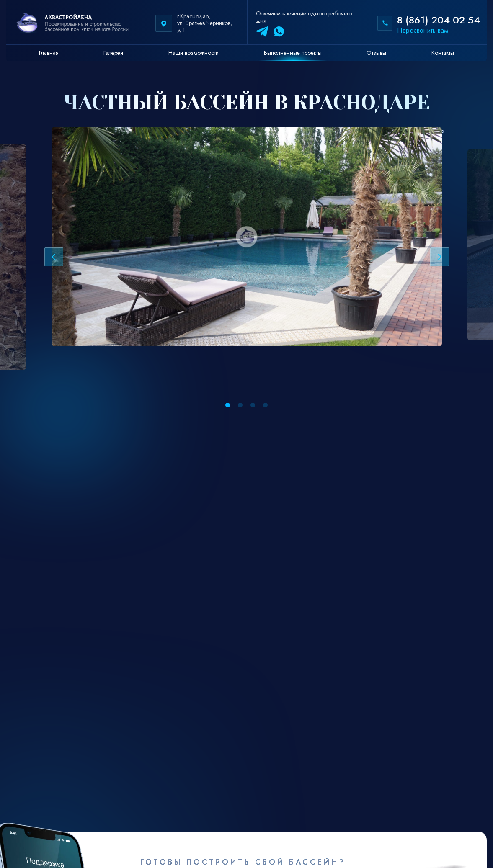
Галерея (113, 53)
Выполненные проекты (293, 53)
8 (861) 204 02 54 (439, 20)
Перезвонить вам (423, 31)
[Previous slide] (54, 257)
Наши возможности (194, 53)
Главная (49, 53)
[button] (228, 405)
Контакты (443, 53)
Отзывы (376, 53)
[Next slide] (440, 257)
